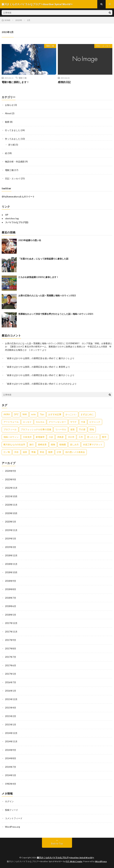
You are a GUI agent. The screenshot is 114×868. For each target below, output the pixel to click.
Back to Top (57, 844)
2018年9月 (11, 581)
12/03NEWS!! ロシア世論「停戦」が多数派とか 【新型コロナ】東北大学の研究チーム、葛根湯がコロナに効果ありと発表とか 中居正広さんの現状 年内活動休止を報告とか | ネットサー (59, 347)
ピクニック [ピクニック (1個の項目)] (95, 422)
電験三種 (50, 46)
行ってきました (13, 130)
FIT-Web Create (74, 861)
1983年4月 (11, 784)
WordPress (101, 861)
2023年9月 (11, 479)
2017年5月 (11, 674)
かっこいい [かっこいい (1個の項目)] (71, 414)
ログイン (9, 801)
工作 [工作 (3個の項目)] (81, 437)
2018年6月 (11, 606)
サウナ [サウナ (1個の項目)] (73, 422)
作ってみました (13, 139)
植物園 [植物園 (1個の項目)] (63, 444)
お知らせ (9, 105)
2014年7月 (11, 767)
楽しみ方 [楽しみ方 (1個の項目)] (74, 444)
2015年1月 (11, 725)
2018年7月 (11, 598)
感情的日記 (64, 82)
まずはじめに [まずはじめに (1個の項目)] (87, 414)
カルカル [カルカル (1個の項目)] (40, 422)
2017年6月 (11, 665)
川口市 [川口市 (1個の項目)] (71, 437)
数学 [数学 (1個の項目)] (104, 437)
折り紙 (12, 145)
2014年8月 (11, 758)
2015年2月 (11, 716)
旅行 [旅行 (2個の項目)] (32, 444)
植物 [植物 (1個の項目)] (53, 444)
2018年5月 (11, 615)
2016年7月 (11, 682)
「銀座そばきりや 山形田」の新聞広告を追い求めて (30, 358)
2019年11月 (11, 530)
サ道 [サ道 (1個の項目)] (83, 422)
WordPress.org (12, 827)
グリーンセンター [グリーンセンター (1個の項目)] (57, 422)
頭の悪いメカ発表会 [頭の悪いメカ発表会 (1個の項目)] (75, 452)
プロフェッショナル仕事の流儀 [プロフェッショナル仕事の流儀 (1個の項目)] (36, 429)
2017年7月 (11, 657)
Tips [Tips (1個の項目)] (42, 414)
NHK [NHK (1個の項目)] (25, 414)
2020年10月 (11, 513)
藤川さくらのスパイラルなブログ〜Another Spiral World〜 (66, 858)
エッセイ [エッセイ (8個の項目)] (27, 422)
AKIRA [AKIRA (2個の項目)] (7, 414)
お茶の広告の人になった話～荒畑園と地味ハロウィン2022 (47, 295)
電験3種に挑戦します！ (15, 82)
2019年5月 (11, 539)
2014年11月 (11, 741)
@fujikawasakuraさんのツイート (18, 197)
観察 (7, 122)
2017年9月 (11, 640)
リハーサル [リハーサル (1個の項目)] (61, 429)
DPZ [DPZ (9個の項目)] (16, 414)
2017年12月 (11, 623)
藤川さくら (64, 358)
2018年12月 (11, 555)
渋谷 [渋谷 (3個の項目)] (16, 452)
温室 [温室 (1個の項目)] (25, 452)
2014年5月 (11, 775)
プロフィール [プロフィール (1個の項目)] (10, 429)
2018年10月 (11, 572)
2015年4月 (11, 708)
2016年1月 (11, 691)
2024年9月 (11, 471)
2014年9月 (11, 750)
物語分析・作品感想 (15, 162)
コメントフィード (14, 818)
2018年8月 (11, 589)
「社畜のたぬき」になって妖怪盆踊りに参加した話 (43, 259)
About (8, 113)
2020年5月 (11, 522)
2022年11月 (11, 488)
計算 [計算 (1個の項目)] (59, 452)
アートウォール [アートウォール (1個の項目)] (11, 422)
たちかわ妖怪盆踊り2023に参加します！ (38, 277)
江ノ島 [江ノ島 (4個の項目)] (7, 452)
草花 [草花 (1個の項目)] (42, 452)
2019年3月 (11, 547)
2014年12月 (11, 733)
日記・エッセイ (103, 46)
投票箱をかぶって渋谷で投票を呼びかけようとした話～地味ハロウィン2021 (56, 314)
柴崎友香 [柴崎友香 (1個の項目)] (42, 444)
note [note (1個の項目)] (33, 414)
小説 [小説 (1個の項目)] (51, 437)
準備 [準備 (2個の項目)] (33, 452)
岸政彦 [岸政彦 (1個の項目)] (60, 437)
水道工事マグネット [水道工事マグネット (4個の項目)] (93, 444)
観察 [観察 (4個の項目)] (50, 452)
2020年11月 (11, 505)
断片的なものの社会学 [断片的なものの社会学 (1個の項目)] (14, 444)
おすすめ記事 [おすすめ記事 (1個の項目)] (55, 414)
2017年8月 (11, 649)
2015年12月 (11, 699)
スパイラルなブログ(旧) (17, 222)
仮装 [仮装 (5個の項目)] (73, 429)
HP (7, 215)
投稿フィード (12, 810)
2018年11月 (11, 564)
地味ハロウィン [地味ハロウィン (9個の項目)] (11, 437)
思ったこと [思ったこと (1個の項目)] (93, 437)
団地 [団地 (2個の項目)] (92, 429)
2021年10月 (11, 496)
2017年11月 (11, 632)
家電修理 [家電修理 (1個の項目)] (40, 437)
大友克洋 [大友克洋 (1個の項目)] (27, 437)
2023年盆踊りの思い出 (30, 240)
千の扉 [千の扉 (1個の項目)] (82, 429)
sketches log (12, 218)
